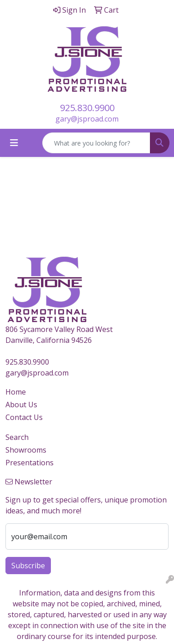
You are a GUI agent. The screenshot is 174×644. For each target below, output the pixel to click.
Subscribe (28, 566)
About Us (21, 405)
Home (16, 392)
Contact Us (24, 417)
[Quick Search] (96, 143)
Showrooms (26, 450)
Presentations (30, 463)
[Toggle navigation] (14, 143)
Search (17, 437)
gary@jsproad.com (87, 119)
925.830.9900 (87, 108)
